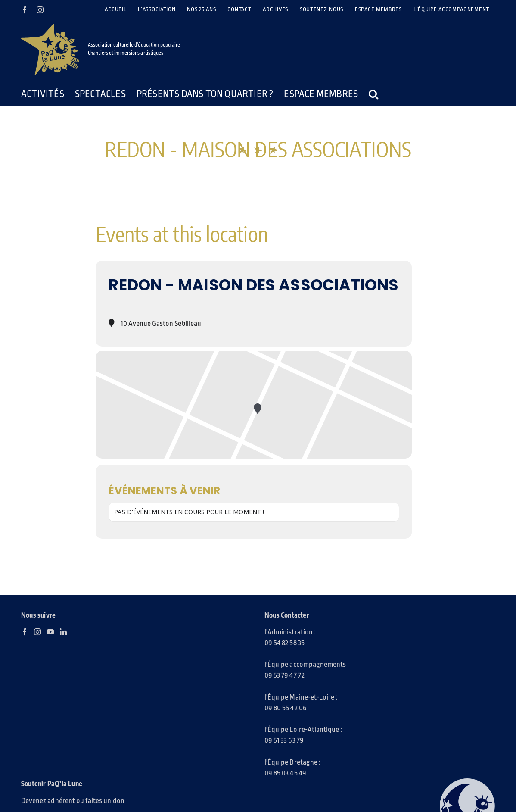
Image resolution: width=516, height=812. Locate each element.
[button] (373, 94)
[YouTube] (50, 632)
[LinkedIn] (63, 632)
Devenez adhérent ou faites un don (73, 801)
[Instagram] (37, 632)
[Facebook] (25, 632)
